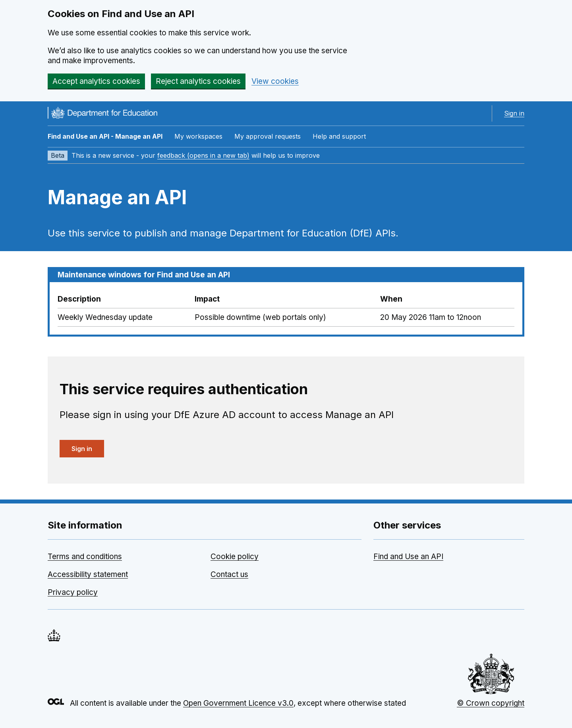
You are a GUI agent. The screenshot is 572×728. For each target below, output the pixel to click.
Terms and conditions (85, 557)
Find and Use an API (408, 557)
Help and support (339, 136)
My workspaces (198, 136)
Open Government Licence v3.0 (238, 703)
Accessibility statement (88, 574)
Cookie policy (235, 557)
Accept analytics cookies (96, 81)
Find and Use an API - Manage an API (105, 136)
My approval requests (268, 136)
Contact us (229, 574)
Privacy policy (73, 592)
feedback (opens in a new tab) (203, 155)
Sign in (514, 113)
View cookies (275, 81)
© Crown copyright (491, 703)
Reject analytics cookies (198, 81)
